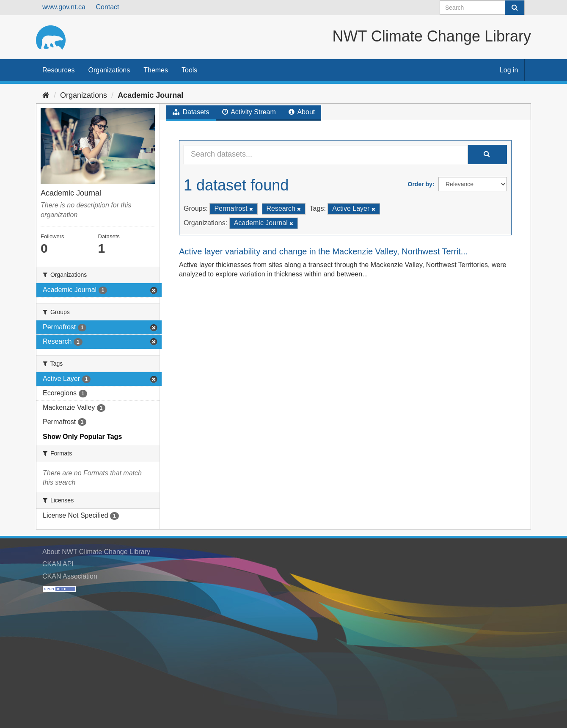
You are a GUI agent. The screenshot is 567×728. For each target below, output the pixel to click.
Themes (156, 70)
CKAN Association (70, 576)
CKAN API (58, 564)
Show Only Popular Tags (82, 437)
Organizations (109, 70)
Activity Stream (249, 112)
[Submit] (515, 8)
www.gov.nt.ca (64, 7)
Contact (107, 7)
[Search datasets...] (326, 154)
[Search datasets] (482, 8)
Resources (58, 70)
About (302, 112)
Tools (189, 70)
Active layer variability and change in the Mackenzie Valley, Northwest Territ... (323, 251)
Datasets (191, 112)
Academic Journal (150, 95)
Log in (509, 70)
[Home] (46, 95)
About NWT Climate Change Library (96, 552)
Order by (420, 184)
